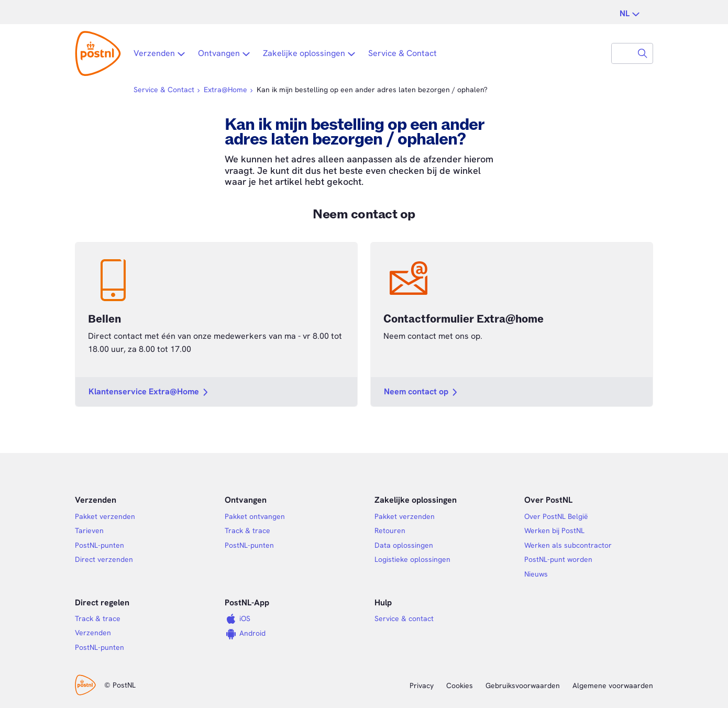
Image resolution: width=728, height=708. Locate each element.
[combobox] (622, 53)
